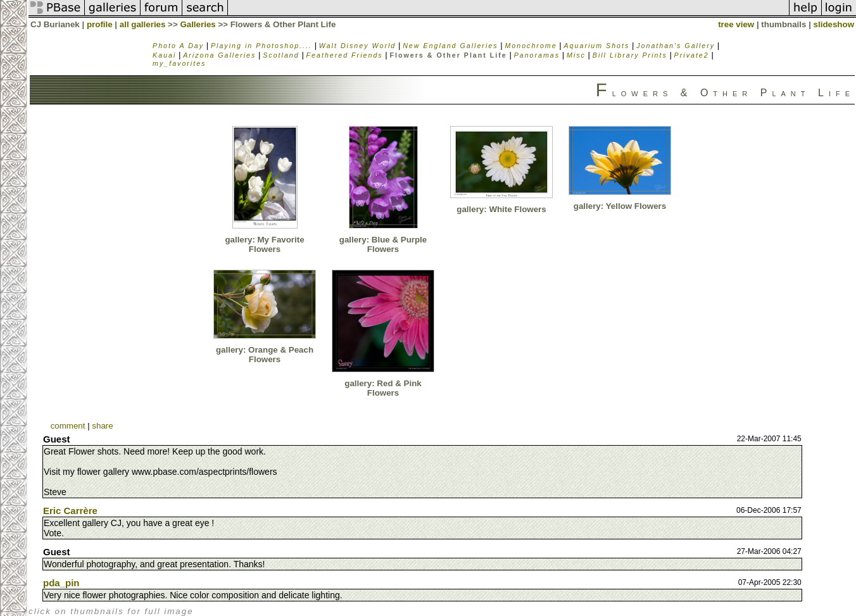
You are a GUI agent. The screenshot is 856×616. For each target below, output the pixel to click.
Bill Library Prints (630, 55)
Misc (576, 55)
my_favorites (179, 63)
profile (100, 24)
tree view (736, 24)
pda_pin (61, 583)
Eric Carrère (70, 511)
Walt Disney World (357, 46)
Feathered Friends (345, 55)
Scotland (281, 55)
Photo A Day (178, 46)
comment (68, 426)
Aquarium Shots (597, 46)
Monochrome (531, 46)
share (102, 426)
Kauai (164, 55)
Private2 (692, 55)
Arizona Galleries (219, 55)
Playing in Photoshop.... (261, 46)
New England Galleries (450, 46)
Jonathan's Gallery (676, 46)
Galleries (198, 24)
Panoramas (537, 55)
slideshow (834, 24)
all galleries (143, 24)
